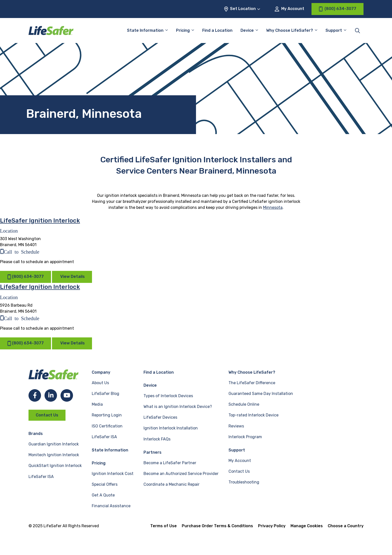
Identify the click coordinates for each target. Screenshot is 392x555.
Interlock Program (245, 437)
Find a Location (217, 30)
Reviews (236, 426)
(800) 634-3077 (25, 277)
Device (247, 30)
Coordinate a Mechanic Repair (171, 484)
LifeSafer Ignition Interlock (40, 221)
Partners (152, 452)
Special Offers (105, 484)
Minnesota (273, 207)
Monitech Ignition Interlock (54, 455)
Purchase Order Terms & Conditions (217, 526)
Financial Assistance (111, 506)
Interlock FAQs (157, 439)
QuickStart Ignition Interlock (55, 466)
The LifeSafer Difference (252, 383)
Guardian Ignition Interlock (54, 444)
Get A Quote (103, 495)
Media (97, 404)
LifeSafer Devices (160, 417)
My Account (289, 9)
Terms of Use (163, 526)
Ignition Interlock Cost (113, 474)
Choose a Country (346, 526)
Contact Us (47, 415)
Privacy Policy (272, 526)
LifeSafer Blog (105, 394)
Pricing (183, 30)
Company (101, 372)
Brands (36, 434)
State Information (145, 30)
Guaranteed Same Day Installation (261, 394)
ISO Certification (107, 426)
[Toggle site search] (357, 31)
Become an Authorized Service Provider (181, 474)
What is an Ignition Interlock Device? (178, 407)
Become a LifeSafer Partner (170, 463)
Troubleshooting (244, 482)
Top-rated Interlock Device (253, 415)
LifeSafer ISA (41, 477)
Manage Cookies (307, 526)
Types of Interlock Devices (168, 396)
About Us (100, 383)
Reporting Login (107, 415)
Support (334, 30)
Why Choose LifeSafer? (290, 30)
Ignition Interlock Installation (171, 428)
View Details (72, 276)
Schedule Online (244, 404)
